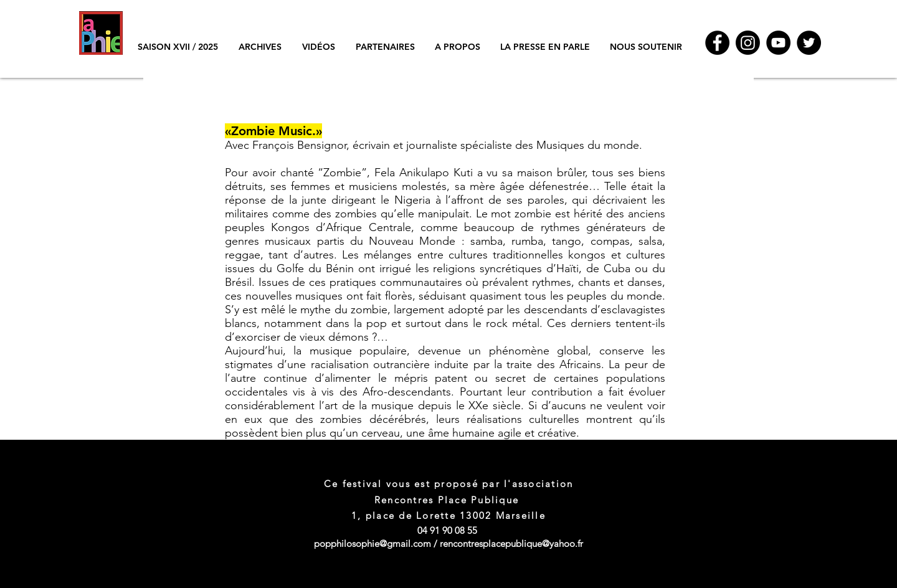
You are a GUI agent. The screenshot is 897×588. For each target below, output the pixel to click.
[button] (260, 47)
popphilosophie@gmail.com (373, 543)
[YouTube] (778, 43)
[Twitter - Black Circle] (809, 43)
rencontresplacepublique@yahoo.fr (511, 543)
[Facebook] (717, 43)
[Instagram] (748, 43)
